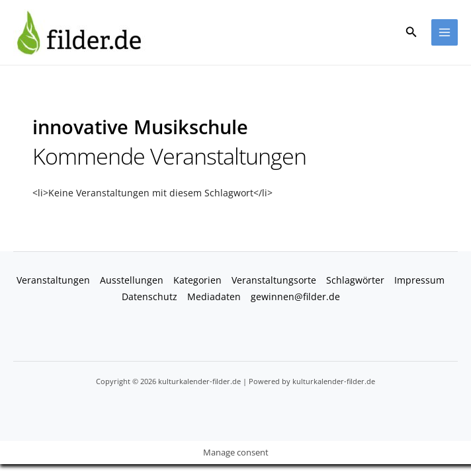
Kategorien (197, 280)
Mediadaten (214, 297)
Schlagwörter (355, 280)
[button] (411, 32)
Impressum (419, 280)
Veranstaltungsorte (274, 280)
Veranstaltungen (53, 280)
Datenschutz (150, 297)
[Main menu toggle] (445, 33)
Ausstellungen (132, 280)
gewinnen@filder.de (295, 297)
